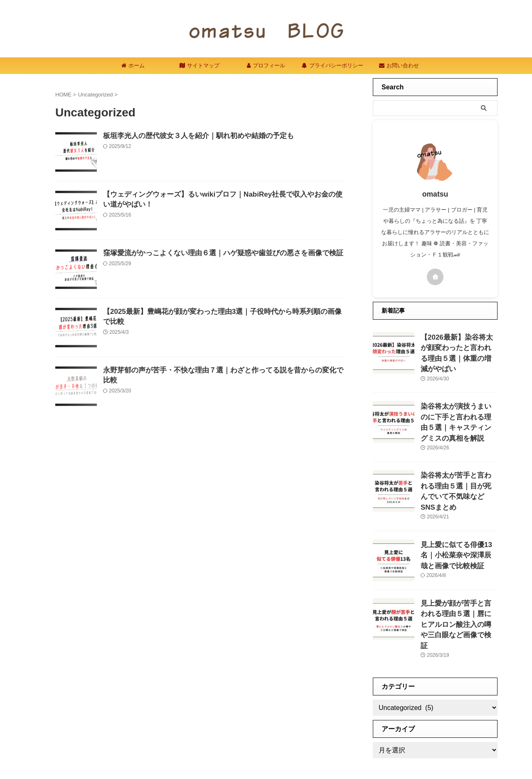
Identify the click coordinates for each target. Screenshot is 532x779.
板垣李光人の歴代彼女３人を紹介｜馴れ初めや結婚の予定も (193, 136)
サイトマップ (199, 65)
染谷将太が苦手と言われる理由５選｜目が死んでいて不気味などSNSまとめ (458, 463)
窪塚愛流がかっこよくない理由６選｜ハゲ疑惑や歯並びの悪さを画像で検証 (216, 253)
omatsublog (266, 752)
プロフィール (266, 65)
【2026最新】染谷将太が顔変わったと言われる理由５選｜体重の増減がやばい (458, 346)
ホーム (133, 65)
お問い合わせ (399, 65)
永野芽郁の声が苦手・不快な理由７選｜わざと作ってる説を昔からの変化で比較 (223, 371)
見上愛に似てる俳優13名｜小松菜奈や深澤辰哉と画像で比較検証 (459, 522)
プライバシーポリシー (332, 65)
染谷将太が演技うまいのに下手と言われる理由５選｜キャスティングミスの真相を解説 (458, 405)
